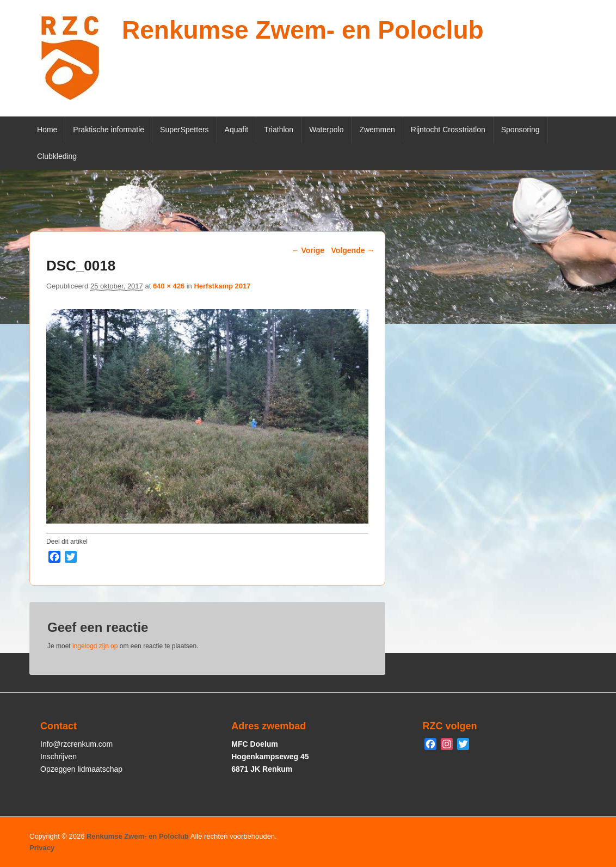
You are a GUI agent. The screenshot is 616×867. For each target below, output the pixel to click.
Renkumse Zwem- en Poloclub (303, 30)
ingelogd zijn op (95, 646)
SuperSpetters (184, 130)
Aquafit (237, 130)
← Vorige (308, 250)
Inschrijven (58, 757)
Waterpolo (326, 130)
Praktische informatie (109, 130)
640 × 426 (169, 286)
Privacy (42, 848)
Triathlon (279, 130)
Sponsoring (520, 130)
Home (47, 130)
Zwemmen (377, 130)
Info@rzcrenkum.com (76, 744)
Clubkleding (57, 156)
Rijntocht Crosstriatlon (448, 130)
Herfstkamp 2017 (222, 286)
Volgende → (353, 250)
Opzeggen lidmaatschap (81, 769)
